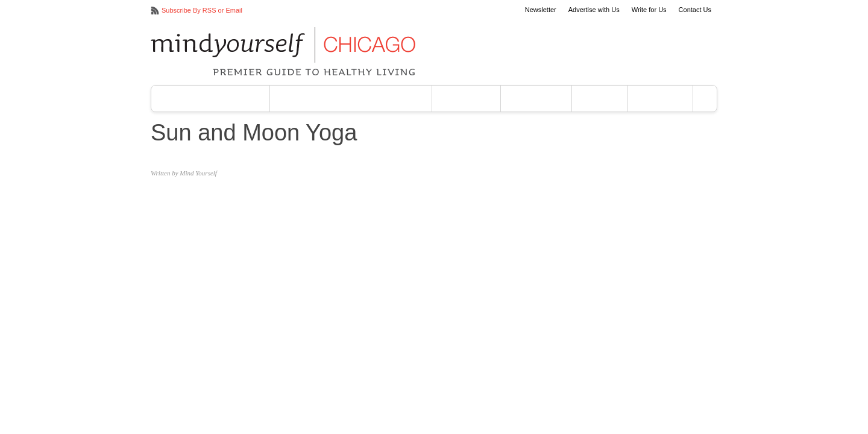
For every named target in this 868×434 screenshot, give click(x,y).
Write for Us (649, 10)
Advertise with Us (594, 10)
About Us (660, 99)
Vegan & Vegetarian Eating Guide (351, 99)
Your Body (536, 99)
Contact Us (695, 10)
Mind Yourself (198, 173)
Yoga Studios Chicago (210, 99)
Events (600, 99)
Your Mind (466, 99)
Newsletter (541, 10)
